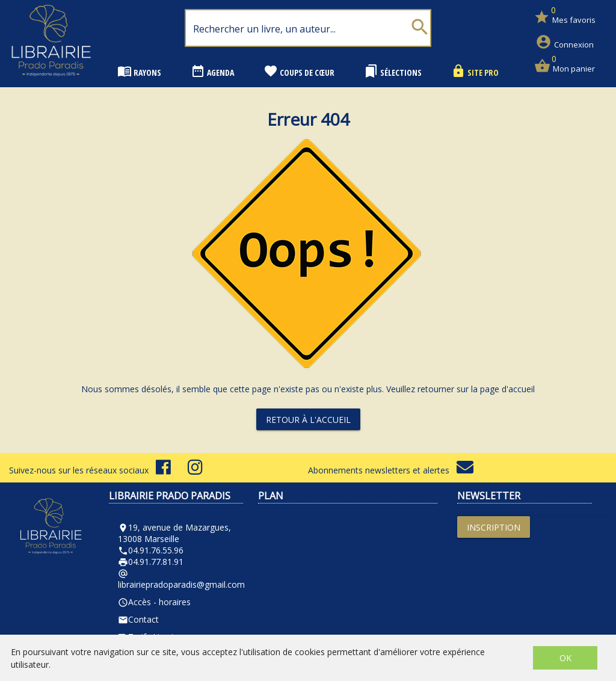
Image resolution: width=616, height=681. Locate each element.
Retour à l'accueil (308, 420)
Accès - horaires (154, 602)
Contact (138, 619)
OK (565, 658)
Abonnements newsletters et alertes (391, 470)
